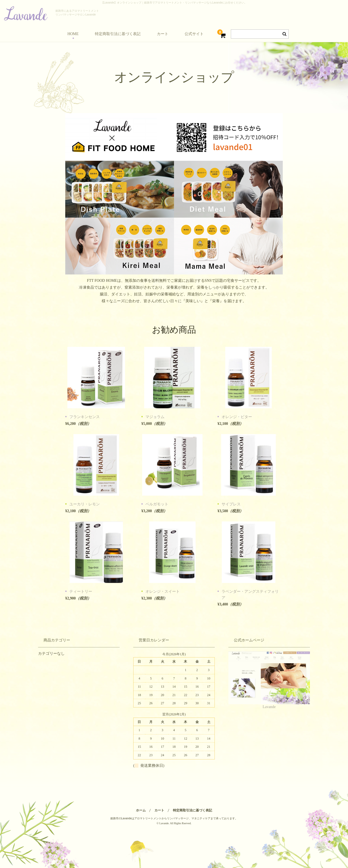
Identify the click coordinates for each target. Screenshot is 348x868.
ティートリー (81, 591)
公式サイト (194, 34)
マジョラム (155, 417)
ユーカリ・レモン (85, 504)
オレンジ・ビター (237, 417)
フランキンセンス (85, 417)
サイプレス (231, 504)
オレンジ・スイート (163, 591)
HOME (73, 34)
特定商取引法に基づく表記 (118, 34)
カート (163, 34)
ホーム (141, 810)
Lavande (269, 707)
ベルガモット (157, 504)
